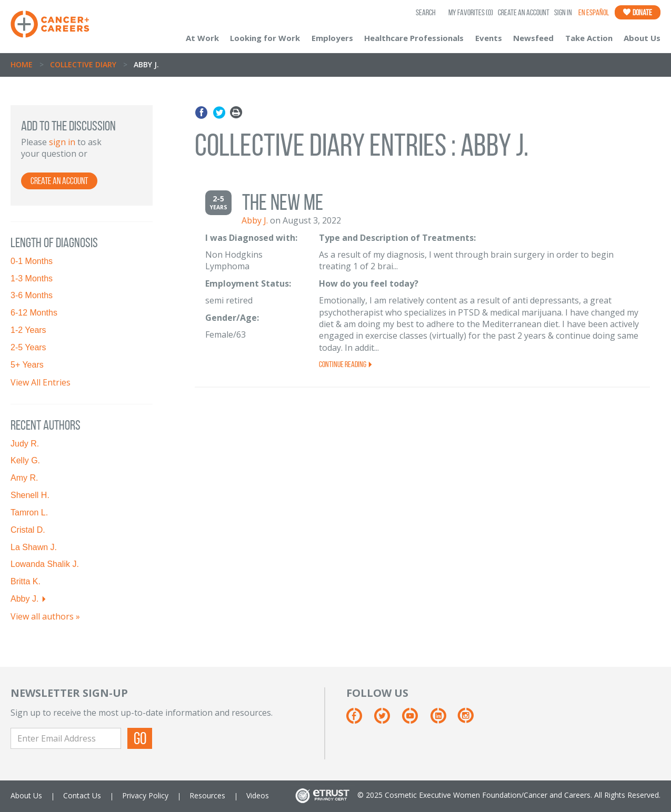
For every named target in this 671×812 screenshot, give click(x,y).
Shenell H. (30, 495)
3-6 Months (32, 295)
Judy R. (25, 444)
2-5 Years (28, 347)
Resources (207, 795)
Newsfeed (533, 38)
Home (22, 64)
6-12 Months (34, 313)
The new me (283, 202)
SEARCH (426, 12)
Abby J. (24, 599)
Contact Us (82, 795)
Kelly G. (25, 460)
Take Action (589, 38)
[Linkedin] (443, 720)
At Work (202, 38)
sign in (62, 142)
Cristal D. (28, 530)
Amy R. (24, 478)
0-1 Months (32, 261)
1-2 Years (28, 330)
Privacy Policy (145, 795)
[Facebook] (359, 720)
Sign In (563, 12)
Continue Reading (346, 364)
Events (489, 38)
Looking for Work (265, 38)
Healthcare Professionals (414, 38)
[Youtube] (415, 720)
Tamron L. (29, 512)
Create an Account (524, 12)
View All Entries (41, 382)
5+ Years (27, 365)
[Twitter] (387, 720)
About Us (642, 38)
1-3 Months (32, 278)
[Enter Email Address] (66, 738)
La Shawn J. (34, 547)
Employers (332, 38)
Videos (258, 795)
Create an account (59, 181)
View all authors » (45, 616)
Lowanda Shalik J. (45, 564)
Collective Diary (83, 64)
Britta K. (26, 581)
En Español (594, 12)
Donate (638, 12)
